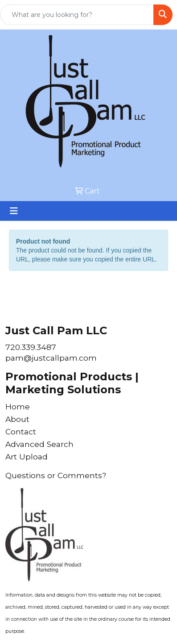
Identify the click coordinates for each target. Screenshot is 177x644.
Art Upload (27, 457)
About (17, 419)
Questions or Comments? (56, 475)
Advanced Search (39, 444)
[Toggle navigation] (14, 211)
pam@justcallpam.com (51, 358)
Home (18, 406)
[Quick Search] (77, 15)
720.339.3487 (31, 347)
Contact (21, 431)
